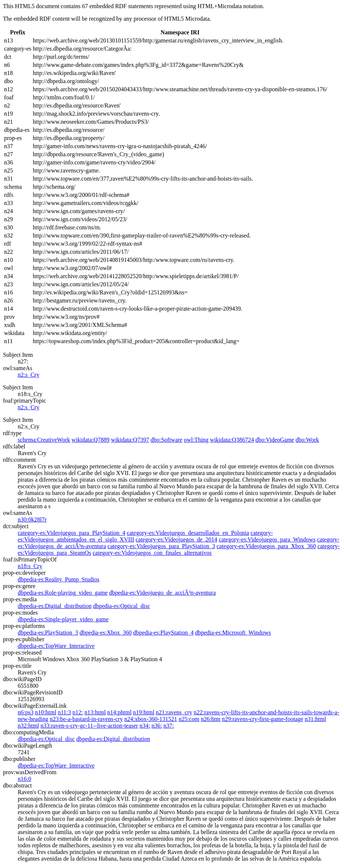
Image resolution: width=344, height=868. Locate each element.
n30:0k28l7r (32, 520)
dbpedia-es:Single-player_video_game (63, 619)
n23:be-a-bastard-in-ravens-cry (86, 719)
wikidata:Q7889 (91, 440)
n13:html (95, 712)
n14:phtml (120, 712)
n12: (78, 712)
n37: (169, 726)
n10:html (46, 712)
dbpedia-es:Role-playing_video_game (63, 593)
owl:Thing (196, 440)
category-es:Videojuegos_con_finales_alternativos (152, 553)
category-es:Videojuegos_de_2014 (176, 539)
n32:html (28, 726)
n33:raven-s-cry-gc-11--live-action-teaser (89, 726)
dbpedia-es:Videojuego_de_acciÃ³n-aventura (162, 593)
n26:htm (211, 719)
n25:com (189, 719)
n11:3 (64, 712)
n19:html (144, 712)
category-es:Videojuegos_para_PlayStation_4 (71, 533)
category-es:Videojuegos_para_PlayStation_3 (161, 546)
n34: (145, 726)
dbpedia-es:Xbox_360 (106, 633)
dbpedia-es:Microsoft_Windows (233, 633)
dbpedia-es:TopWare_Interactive (56, 646)
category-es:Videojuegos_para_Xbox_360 (266, 546)
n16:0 (24, 779)
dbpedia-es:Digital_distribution (55, 606)
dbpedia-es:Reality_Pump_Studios (59, 579)
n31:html (316, 719)
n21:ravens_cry (174, 712)
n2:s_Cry (29, 375)
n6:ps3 (26, 712)
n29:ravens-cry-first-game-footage (262, 719)
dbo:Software (166, 440)
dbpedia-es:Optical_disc (122, 606)
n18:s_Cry (30, 566)
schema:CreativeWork (44, 440)
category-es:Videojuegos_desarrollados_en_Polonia (188, 533)
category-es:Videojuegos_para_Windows (267, 539)
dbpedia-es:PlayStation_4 (164, 633)
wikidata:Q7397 (130, 440)
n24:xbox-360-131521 (151, 719)
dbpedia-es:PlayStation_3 (48, 633)
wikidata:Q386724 (232, 440)
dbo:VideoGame (275, 440)
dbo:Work (307, 440)
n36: (156, 726)
